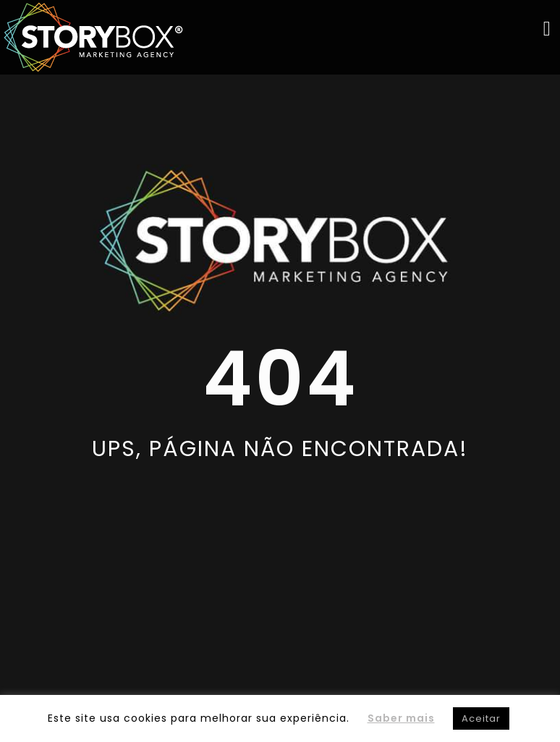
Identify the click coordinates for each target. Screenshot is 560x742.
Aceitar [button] (481, 718)
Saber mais (401, 718)
